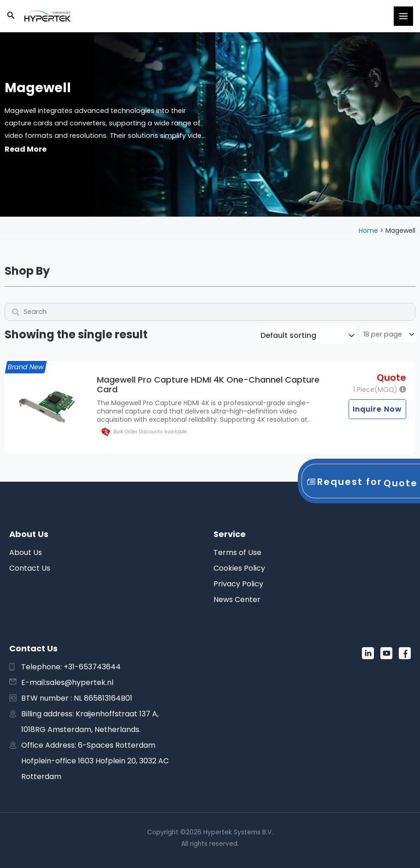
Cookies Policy (239, 568)
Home (368, 230)
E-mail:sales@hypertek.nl (67, 682)
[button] (11, 16)
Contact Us (30, 568)
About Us (26, 552)
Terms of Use (237, 552)
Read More (26, 149)
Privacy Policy (238, 584)
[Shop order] (307, 335)
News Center (237, 599)
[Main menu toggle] (403, 16)
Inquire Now (377, 409)
